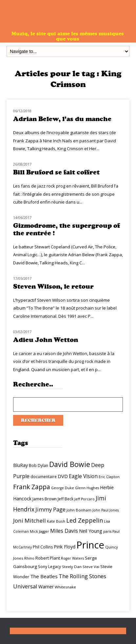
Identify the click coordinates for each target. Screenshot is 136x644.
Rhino (29, 558)
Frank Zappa (32, 487)
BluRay (20, 465)
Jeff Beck (66, 499)
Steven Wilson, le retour (53, 286)
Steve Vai (91, 567)
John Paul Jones (106, 510)
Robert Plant (48, 558)
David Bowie (70, 464)
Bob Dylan (39, 465)
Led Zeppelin (85, 520)
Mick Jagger (39, 531)
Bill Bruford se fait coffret (56, 172)
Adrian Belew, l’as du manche (62, 119)
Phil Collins (43, 547)
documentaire (44, 477)
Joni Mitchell (29, 520)
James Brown (45, 499)
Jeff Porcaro (85, 499)
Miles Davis (64, 531)
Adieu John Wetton (46, 340)
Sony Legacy (49, 567)
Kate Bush (56, 521)
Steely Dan (72, 567)
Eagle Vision (83, 476)
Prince (90, 545)
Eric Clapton (109, 477)
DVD (63, 476)
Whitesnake (65, 587)
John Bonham (79, 510)
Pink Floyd (65, 547)
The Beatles (44, 576)
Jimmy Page (50, 509)
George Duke (63, 488)
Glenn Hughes (87, 488)
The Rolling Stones (82, 576)
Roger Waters (72, 558)
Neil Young (91, 531)
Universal (25, 586)
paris (107, 531)
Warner (46, 587)
